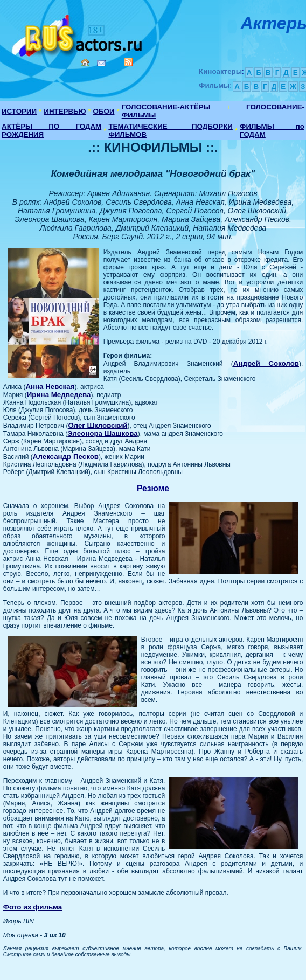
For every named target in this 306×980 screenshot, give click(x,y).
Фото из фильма (33, 907)
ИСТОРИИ (19, 111)
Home (85, 62)
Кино (78, 34)
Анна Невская (50, 387)
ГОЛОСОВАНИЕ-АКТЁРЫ (166, 107)
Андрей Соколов (266, 363)
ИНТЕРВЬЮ (65, 111)
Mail (101, 63)
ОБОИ (104, 111)
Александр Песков (66, 457)
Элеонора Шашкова (102, 433)
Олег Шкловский (98, 425)
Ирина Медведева (59, 395)
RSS (128, 62)
